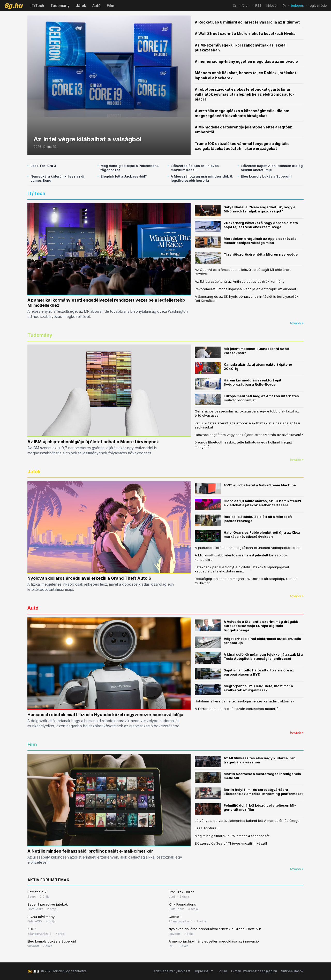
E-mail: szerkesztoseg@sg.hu (254, 971)
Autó (96, 6)
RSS (258, 6)
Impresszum (204, 971)
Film (110, 6)
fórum (246, 6)
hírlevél (272, 6)
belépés (297, 6)
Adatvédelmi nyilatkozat (172, 971)
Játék (81, 6)
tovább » (297, 323)
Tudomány (60, 6)
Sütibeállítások (292, 971)
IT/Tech (37, 6)
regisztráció (318, 6)
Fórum (222, 971)
